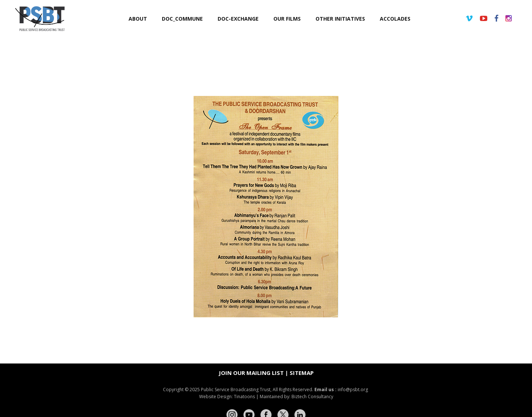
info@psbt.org (353, 390)
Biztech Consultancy (312, 397)
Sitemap (302, 373)
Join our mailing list (251, 373)
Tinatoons (244, 397)
